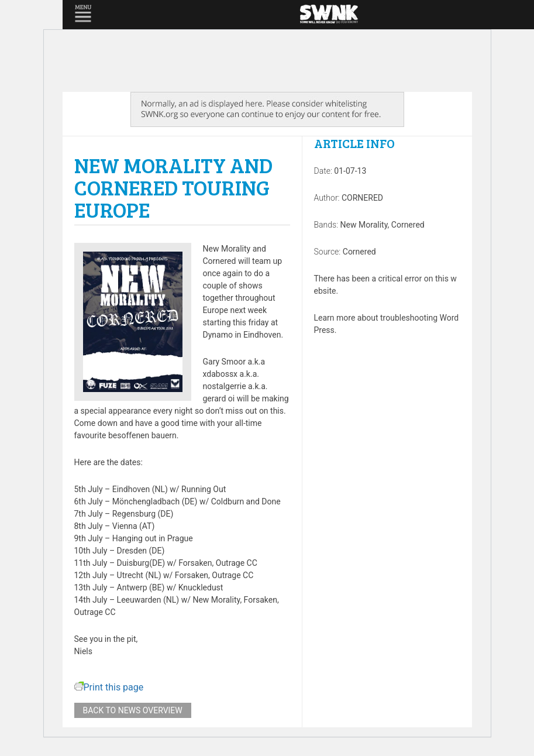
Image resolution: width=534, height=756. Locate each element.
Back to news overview (133, 710)
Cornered (408, 225)
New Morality (364, 225)
